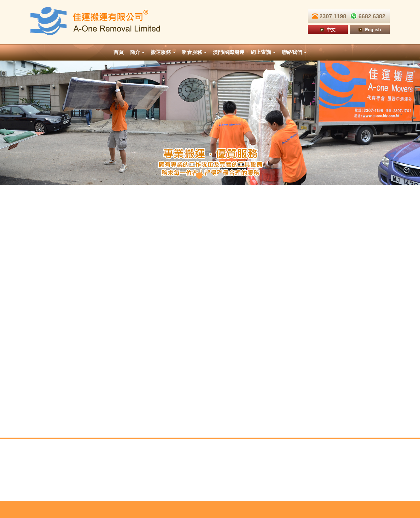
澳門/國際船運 (229, 52)
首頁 (119, 52)
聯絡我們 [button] (294, 52)
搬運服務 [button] (163, 52)
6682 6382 (367, 16)
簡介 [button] (137, 52)
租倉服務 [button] (194, 52)
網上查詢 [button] (263, 52)
